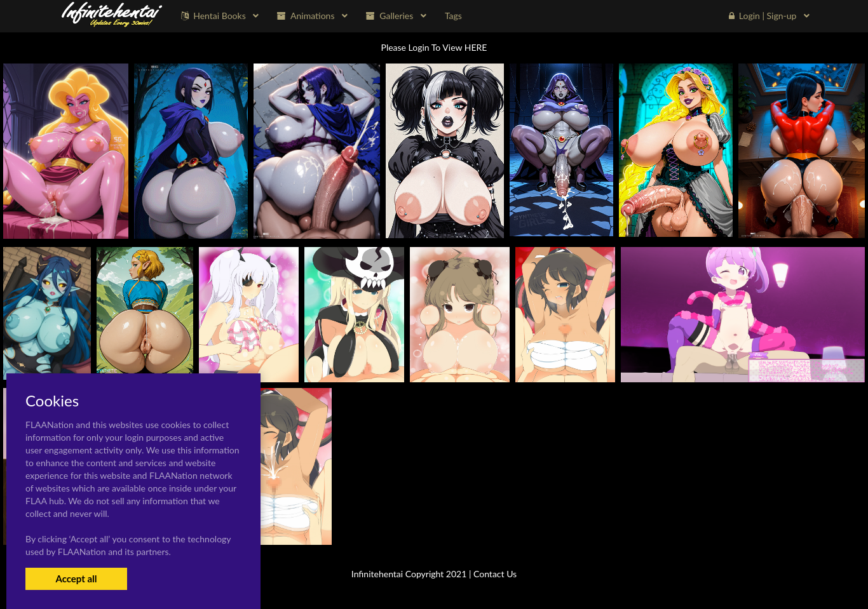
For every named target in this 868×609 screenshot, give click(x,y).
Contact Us (495, 574)
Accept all (76, 579)
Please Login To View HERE (434, 47)
